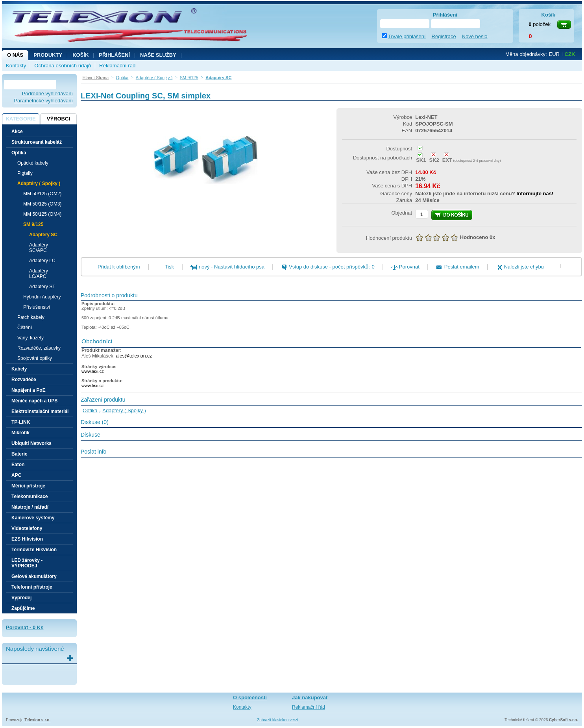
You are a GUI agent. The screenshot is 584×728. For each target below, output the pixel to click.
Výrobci (58, 119)
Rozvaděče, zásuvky (39, 348)
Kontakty (16, 66)
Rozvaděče (24, 380)
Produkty (48, 55)
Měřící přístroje (28, 486)
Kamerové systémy (33, 518)
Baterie (19, 454)
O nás (15, 55)
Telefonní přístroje (32, 587)
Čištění (25, 328)
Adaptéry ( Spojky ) (39, 183)
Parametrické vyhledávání (43, 101)
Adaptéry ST (42, 287)
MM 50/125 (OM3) (42, 204)
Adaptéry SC (43, 235)
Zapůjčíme (23, 608)
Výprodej (21, 598)
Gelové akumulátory (34, 576)
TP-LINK (21, 422)
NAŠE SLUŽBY (158, 55)
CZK (570, 54)
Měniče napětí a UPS (34, 401)
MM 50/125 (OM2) (42, 194)
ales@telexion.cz (134, 356)
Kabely (19, 369)
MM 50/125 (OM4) (42, 214)
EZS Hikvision (27, 539)
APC (16, 475)
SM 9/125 (33, 224)
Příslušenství (37, 307)
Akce (17, 132)
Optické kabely (33, 163)
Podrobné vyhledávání (47, 94)
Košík (80, 55)
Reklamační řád (117, 66)
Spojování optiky (35, 358)
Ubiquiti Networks (31, 443)
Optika (90, 410)
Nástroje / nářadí (30, 507)
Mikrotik (20, 433)
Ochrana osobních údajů (63, 66)
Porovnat (409, 267)
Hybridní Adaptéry (42, 297)
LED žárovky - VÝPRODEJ (27, 563)
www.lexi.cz (93, 371)
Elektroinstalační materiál (40, 411)
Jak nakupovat (310, 697)
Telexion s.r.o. (37, 720)
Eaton (18, 465)
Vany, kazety (30, 338)
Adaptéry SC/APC (39, 248)
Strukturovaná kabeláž (37, 142)
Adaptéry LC (42, 261)
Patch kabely (31, 317)
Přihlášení (114, 55)
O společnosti (250, 697)
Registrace (444, 36)
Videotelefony (27, 528)
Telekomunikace (30, 496)
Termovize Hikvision (34, 550)
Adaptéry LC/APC (39, 274)
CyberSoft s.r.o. (564, 720)
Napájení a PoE (29, 390)
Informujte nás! (535, 194)
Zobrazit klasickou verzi (277, 720)
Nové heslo (475, 36)
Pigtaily (25, 173)
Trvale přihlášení (407, 36)
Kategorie (20, 119)
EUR (554, 54)
